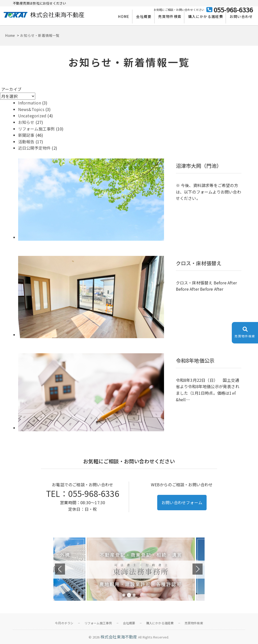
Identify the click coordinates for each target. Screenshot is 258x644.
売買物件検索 (170, 16)
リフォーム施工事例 (37, 129)
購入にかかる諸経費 (206, 16)
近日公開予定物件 (35, 148)
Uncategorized (32, 116)
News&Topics (31, 109)
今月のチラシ (64, 623)
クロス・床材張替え (199, 263)
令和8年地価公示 (195, 361)
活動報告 (26, 142)
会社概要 (144, 16)
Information (30, 103)
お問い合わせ (241, 16)
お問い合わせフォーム (182, 502)
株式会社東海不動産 (119, 637)
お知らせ (26, 122)
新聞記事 (26, 135)
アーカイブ (11, 89)
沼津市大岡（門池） (199, 166)
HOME (124, 16)
